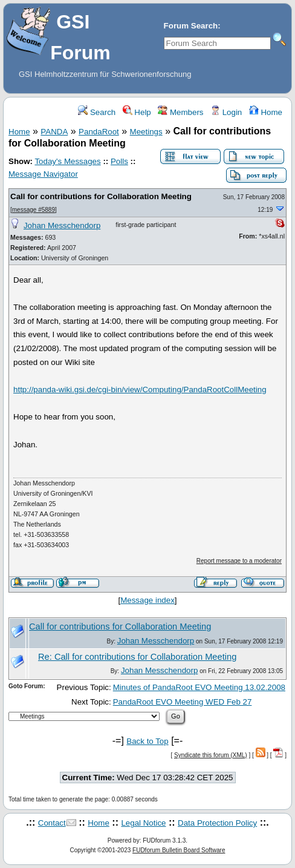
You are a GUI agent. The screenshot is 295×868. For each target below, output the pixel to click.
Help (137, 112)
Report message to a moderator (239, 561)
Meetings (146, 132)
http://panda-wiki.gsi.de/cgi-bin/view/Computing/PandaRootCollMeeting (140, 390)
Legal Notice (143, 823)
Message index (147, 600)
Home (266, 112)
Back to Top (147, 741)
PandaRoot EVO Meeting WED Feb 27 (183, 702)
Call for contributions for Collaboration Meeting (101, 196)
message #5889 (34, 210)
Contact (52, 823)
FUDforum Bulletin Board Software (179, 850)
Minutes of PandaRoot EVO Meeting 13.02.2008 (199, 687)
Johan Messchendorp (62, 225)
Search (97, 112)
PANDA (54, 132)
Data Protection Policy (217, 823)
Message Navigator (43, 174)
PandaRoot (99, 132)
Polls (119, 161)
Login (226, 112)
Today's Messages (67, 161)
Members (180, 112)
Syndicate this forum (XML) (211, 755)
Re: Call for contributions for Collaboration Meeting (137, 657)
